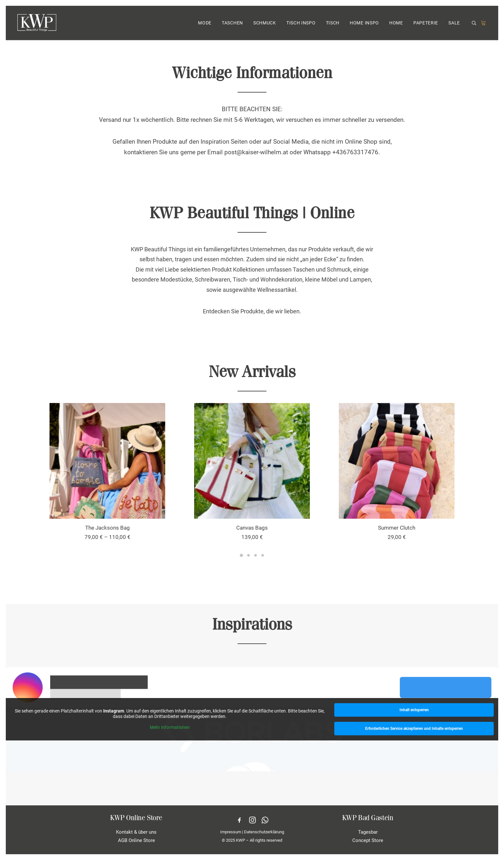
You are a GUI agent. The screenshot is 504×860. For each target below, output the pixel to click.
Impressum (231, 832)
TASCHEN (232, 23)
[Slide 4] (263, 555)
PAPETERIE (426, 23)
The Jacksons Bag (108, 528)
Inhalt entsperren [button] (414, 710)
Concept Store (368, 840)
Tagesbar (368, 832)
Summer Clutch (397, 528)
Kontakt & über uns (136, 832)
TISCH (333, 23)
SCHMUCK (265, 23)
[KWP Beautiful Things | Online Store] (37, 23)
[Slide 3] (256, 555)
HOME (396, 23)
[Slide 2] (248, 555)
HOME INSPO (364, 23)
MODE (205, 23)
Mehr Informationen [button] (170, 727)
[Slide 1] (241, 555)
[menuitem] (205, 23)
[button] (475, 24)
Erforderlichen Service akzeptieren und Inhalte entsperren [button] (414, 729)
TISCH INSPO (301, 23)
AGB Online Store (136, 840)
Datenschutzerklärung (264, 832)
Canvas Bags (252, 528)
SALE (454, 23)
